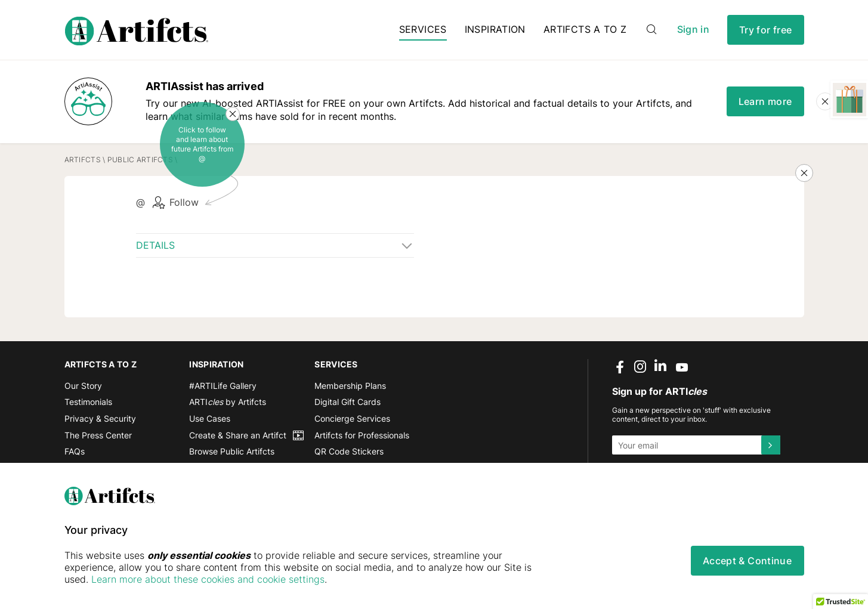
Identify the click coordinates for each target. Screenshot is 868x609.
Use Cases (210, 418)
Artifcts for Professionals (362, 435)
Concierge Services (352, 418)
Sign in (693, 30)
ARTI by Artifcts (228, 402)
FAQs (75, 451)
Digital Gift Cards (347, 402)
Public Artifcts (140, 160)
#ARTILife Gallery (223, 386)
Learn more (765, 101)
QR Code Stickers (349, 451)
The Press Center (98, 435)
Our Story (83, 386)
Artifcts (83, 160)
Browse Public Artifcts (232, 451)
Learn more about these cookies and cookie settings (208, 579)
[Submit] (771, 445)
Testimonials (88, 402)
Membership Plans (350, 386)
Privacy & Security (100, 418)
